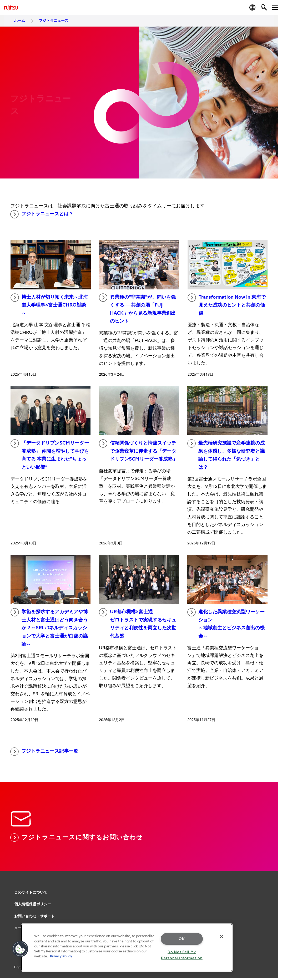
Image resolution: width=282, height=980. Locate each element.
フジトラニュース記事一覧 (44, 752)
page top (270, 865)
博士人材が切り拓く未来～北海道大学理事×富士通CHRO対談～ (49, 305)
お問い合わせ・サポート (34, 916)
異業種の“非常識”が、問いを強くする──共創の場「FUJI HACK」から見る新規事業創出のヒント (137, 309)
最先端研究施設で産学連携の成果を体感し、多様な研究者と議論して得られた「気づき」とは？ (226, 455)
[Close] (221, 936)
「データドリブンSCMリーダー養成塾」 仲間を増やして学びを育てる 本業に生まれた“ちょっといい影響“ (50, 455)
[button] (20, 949)
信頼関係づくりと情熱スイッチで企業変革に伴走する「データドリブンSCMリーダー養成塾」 (138, 451)
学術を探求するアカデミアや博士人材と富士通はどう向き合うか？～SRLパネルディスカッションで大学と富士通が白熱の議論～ (49, 627)
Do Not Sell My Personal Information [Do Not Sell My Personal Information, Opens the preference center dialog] (182, 955)
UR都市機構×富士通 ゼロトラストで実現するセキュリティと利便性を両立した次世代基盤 (138, 623)
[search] (264, 7)
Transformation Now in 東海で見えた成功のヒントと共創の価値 (227, 305)
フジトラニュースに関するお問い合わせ (77, 838)
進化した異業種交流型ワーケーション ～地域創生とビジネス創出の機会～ (226, 623)
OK (182, 939)
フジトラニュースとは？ (42, 214)
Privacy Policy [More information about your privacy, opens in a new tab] (61, 956)
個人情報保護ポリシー (33, 904)
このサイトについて (31, 892)
